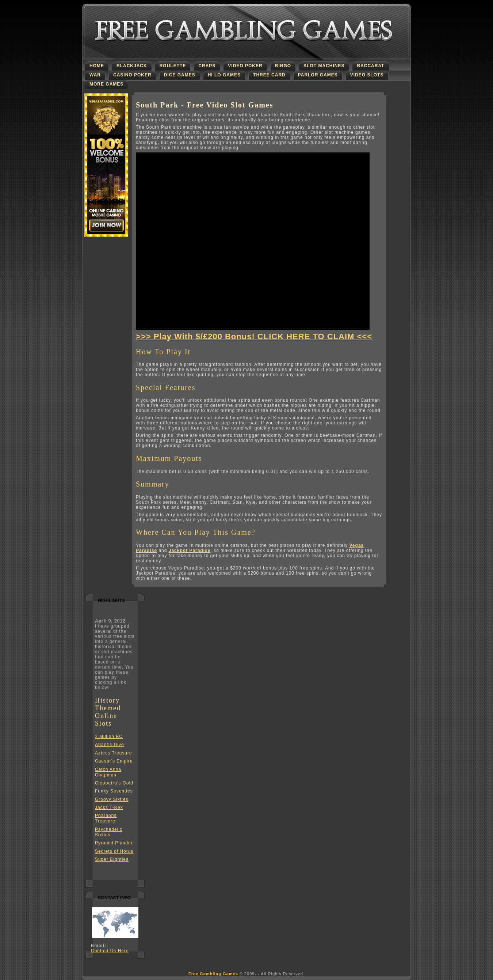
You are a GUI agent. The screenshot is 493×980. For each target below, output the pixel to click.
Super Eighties (112, 859)
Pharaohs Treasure (106, 818)
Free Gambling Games (213, 974)
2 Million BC (109, 737)
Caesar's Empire (114, 761)
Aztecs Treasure (114, 753)
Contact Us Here (110, 951)
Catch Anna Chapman (108, 772)
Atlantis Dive (110, 745)
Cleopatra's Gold (114, 783)
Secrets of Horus (114, 851)
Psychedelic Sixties (109, 832)
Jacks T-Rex (109, 807)
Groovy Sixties (112, 799)
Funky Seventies (114, 791)
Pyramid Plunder (114, 843)
